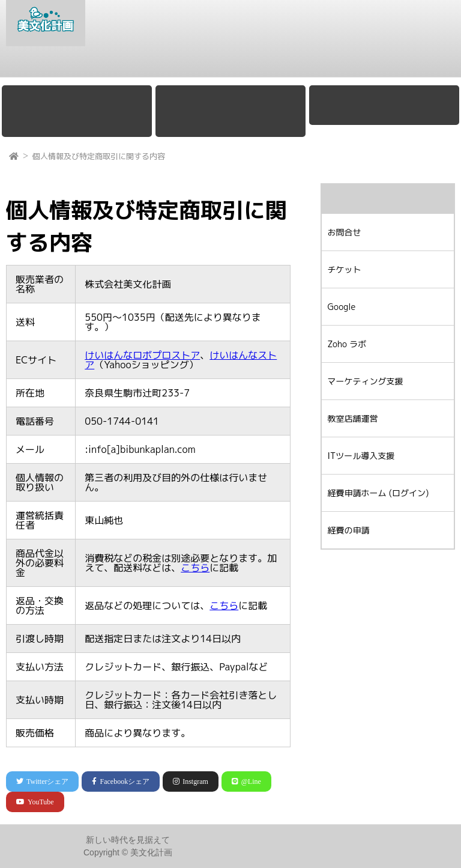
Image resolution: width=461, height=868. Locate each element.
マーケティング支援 (237, 64)
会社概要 (62, 64)
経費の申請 (349, 530)
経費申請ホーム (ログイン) (378, 493)
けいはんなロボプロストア (142, 355)
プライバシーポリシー (404, 852)
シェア (42, 782)
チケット (378, 64)
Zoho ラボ (161, 64)
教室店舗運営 (318, 64)
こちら (195, 568)
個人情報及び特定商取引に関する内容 (99, 156)
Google (111, 64)
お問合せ (429, 64)
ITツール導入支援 (361, 456)
